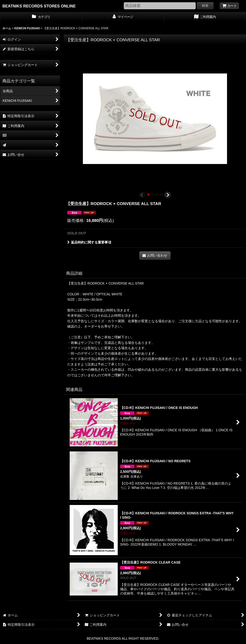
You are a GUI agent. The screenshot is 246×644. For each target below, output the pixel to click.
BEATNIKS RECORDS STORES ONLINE (39, 6)
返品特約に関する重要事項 (89, 242)
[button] (142, 195)
